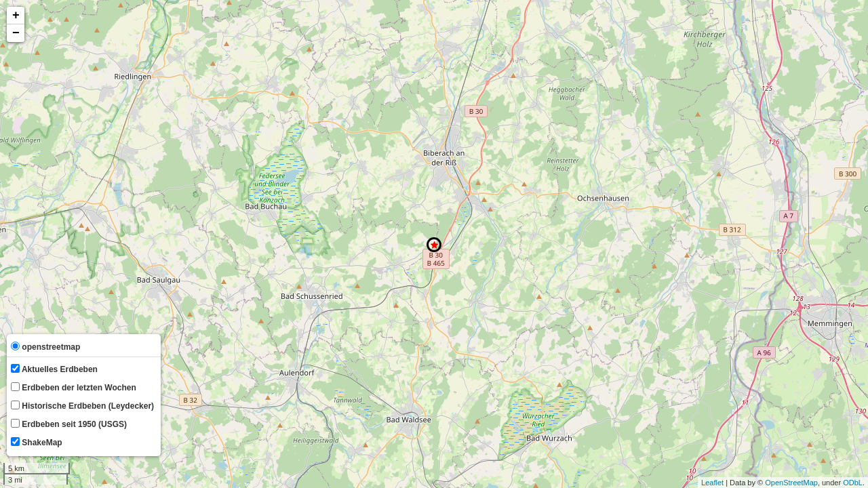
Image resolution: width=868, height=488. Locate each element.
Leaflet (712, 483)
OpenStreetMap (791, 483)
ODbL (853, 483)
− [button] (16, 33)
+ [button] (16, 16)
